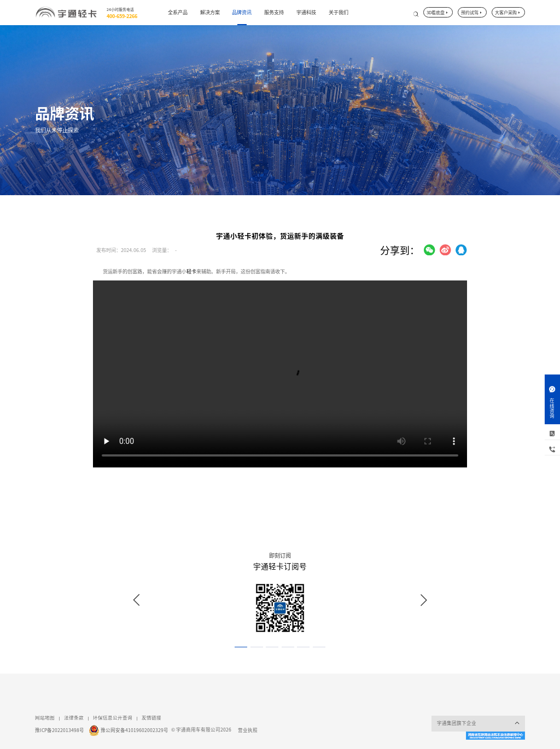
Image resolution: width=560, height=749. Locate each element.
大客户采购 (508, 13)
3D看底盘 (438, 13)
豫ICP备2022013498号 (60, 730)
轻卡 (191, 271)
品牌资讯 (242, 12)
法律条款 (74, 718)
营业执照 (248, 730)
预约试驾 (472, 13)
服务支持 (274, 12)
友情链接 (151, 718)
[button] (241, 647)
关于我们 (339, 12)
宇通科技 (306, 12)
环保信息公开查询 (113, 718)
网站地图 (45, 718)
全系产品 (178, 12)
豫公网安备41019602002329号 (135, 730)
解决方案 (210, 12)
